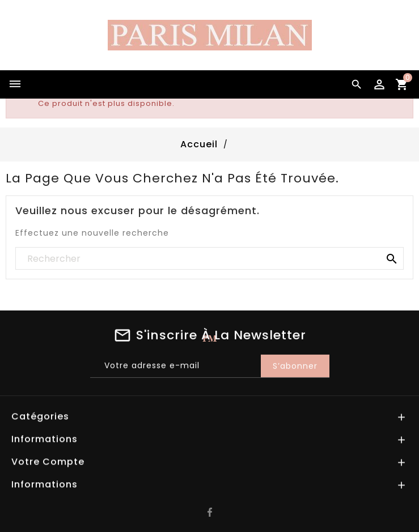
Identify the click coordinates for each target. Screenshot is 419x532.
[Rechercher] (210, 259)
